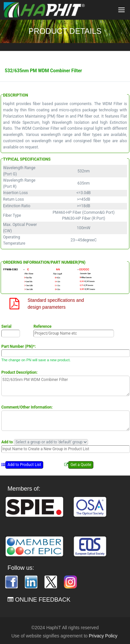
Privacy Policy (103, 636)
